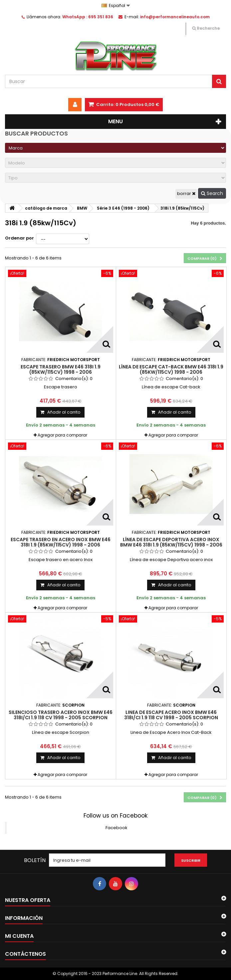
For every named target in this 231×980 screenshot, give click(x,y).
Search (212, 193)
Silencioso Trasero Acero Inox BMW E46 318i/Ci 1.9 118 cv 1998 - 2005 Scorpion (61, 715)
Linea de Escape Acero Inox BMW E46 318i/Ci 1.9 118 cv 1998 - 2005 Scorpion (171, 715)
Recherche (206, 28)
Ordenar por (19, 238)
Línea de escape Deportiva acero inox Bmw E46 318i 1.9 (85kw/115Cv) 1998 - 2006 (171, 542)
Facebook (116, 828)
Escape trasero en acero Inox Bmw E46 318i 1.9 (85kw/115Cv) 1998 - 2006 (61, 542)
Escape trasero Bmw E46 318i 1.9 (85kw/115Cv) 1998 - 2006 (61, 369)
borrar (186, 194)
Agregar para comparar (62, 435)
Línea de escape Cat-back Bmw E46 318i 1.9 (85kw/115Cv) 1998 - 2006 (171, 369)
